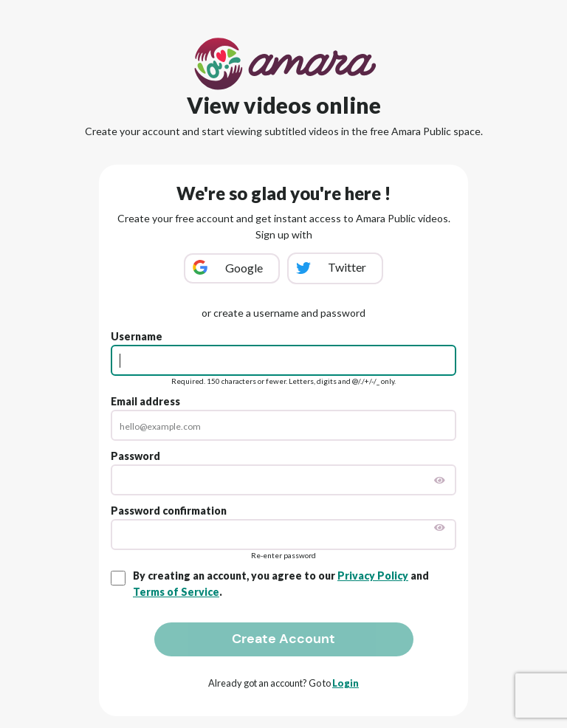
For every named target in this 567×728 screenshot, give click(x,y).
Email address (145, 401)
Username (137, 336)
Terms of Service (176, 592)
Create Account (283, 639)
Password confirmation (169, 511)
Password (135, 456)
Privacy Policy (373, 576)
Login (346, 683)
